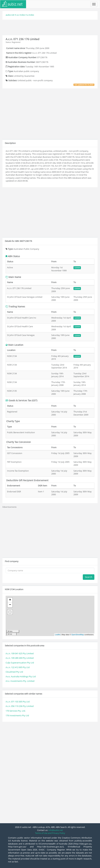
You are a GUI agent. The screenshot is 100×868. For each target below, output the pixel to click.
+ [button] (10, 600)
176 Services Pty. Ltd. (16, 711)
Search (89, 577)
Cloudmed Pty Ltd (14, 672)
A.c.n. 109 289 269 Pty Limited (20, 658)
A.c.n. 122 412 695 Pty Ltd (18, 667)
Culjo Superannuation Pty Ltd (20, 663)
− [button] (10, 605)
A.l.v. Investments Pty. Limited (20, 681)
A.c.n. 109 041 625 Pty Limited (20, 653)
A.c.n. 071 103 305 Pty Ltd (18, 702)
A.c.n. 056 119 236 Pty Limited (20, 706)
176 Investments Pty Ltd (17, 715)
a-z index (21, 15)
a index (31, 15)
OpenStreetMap (78, 635)
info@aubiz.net (56, 830)
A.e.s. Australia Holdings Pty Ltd (21, 676)
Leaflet (58, 635)
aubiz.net (10, 15)
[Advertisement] (50, 27)
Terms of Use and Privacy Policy (50, 833)
